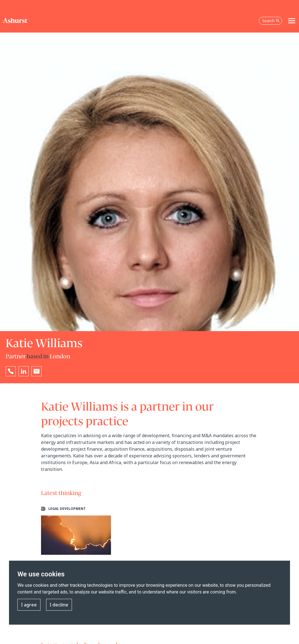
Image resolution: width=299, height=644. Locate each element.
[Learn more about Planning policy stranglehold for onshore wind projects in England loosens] (76, 554)
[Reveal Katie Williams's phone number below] (11, 371)
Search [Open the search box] (271, 21)
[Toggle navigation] (292, 21)
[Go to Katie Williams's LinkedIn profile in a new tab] (24, 371)
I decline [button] (59, 605)
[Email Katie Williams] (37, 371)
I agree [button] (29, 605)
